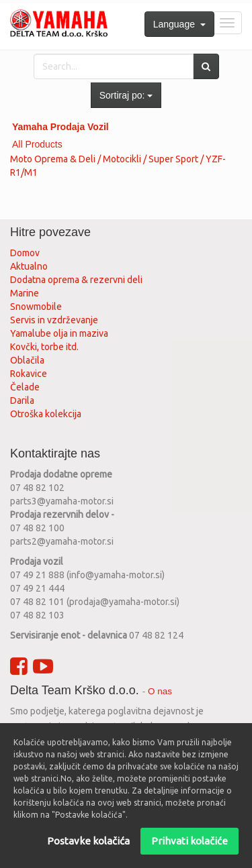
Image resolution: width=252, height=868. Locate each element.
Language (179, 24)
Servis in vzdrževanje (54, 320)
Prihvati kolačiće (190, 841)
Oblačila (27, 360)
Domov (25, 253)
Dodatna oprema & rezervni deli (76, 280)
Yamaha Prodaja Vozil (60, 127)
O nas (160, 691)
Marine (25, 293)
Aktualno (29, 266)
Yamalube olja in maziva (59, 333)
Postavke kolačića (88, 841)
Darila (22, 400)
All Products (37, 144)
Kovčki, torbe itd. (44, 347)
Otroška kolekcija (46, 414)
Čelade (25, 387)
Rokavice (29, 374)
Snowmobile (36, 307)
